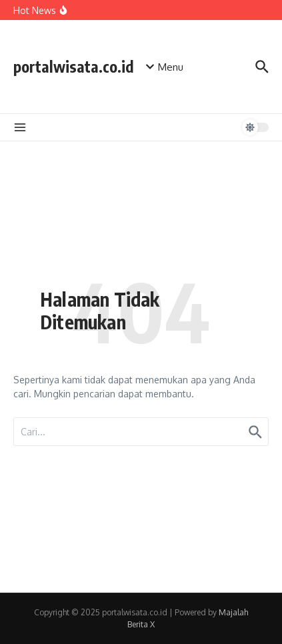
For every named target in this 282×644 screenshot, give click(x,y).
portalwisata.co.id (74, 66)
